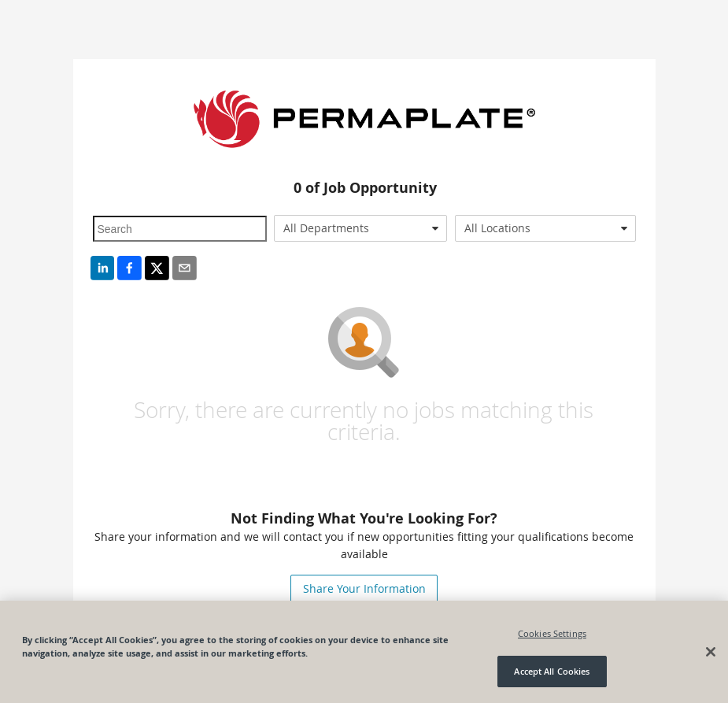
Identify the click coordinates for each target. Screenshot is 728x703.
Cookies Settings (552, 633)
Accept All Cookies (552, 671)
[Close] (711, 652)
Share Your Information (364, 588)
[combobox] (360, 228)
